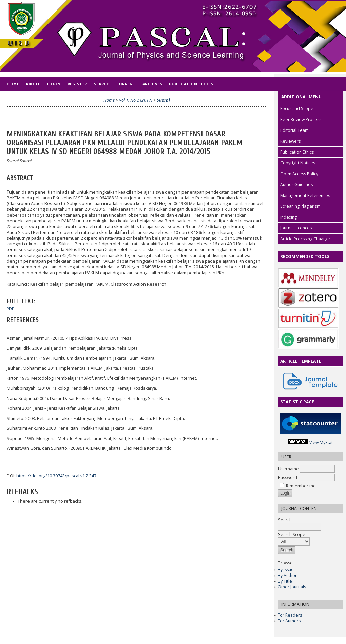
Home (13, 84)
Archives (152, 84)
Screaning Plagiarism (300, 206)
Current (126, 84)
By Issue (286, 570)
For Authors (289, 621)
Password (288, 477)
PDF (10, 309)
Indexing (289, 217)
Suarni (163, 100)
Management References (305, 195)
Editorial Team (294, 130)
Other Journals (292, 587)
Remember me (301, 486)
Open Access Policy (299, 174)
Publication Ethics (297, 152)
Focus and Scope (297, 109)
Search (102, 84)
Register (77, 84)
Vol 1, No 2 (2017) (136, 100)
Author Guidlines (296, 185)
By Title (285, 581)
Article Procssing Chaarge (305, 239)
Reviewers (290, 141)
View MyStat (321, 442)
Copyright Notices (298, 163)
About (33, 84)
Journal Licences (296, 228)
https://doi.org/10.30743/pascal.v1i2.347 (56, 476)
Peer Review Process (301, 119)
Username (289, 469)
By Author (287, 575)
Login (54, 84)
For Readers (290, 615)
